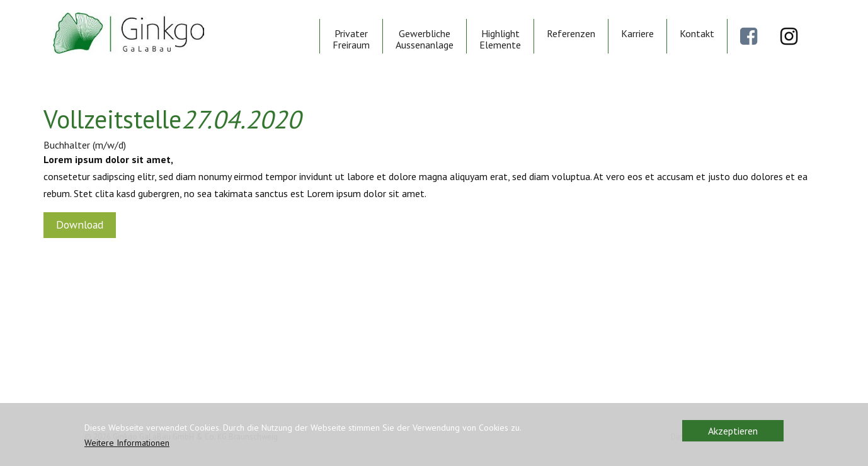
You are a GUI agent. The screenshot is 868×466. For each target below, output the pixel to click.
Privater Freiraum (351, 39)
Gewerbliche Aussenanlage (425, 39)
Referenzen (571, 33)
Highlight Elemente (500, 39)
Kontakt (697, 33)
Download (80, 224)
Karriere (637, 33)
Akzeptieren (733, 431)
